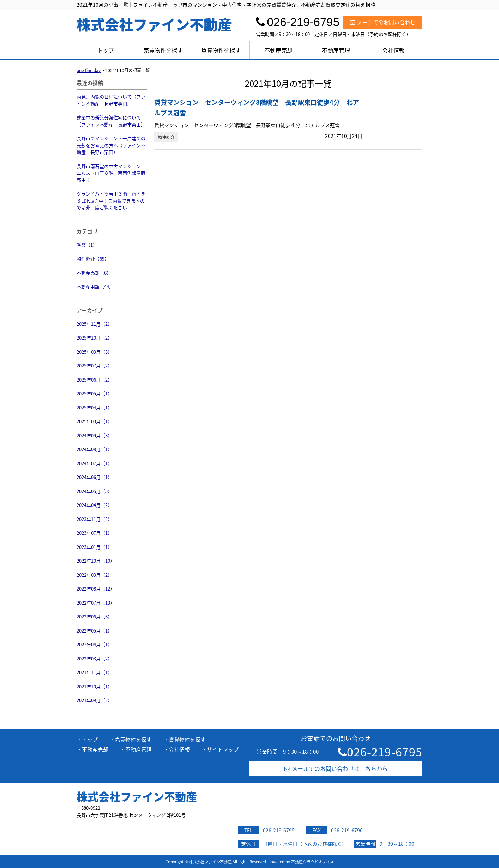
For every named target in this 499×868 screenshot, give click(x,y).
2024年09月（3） (94, 435)
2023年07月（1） (94, 533)
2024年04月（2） (94, 505)
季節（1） (87, 245)
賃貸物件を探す (221, 50)
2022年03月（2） (94, 659)
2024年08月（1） (94, 449)
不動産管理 (336, 50)
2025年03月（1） (94, 421)
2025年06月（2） (94, 380)
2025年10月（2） (94, 338)
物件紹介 (166, 137)
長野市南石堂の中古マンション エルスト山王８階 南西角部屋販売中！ (111, 173)
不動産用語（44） (95, 286)
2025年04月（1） (94, 408)
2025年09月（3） (94, 352)
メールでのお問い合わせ (383, 22)
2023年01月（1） (94, 547)
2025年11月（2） (94, 324)
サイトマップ (223, 749)
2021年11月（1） (94, 672)
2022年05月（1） (94, 631)
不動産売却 (278, 50)
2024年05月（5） (94, 491)
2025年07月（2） (94, 366)
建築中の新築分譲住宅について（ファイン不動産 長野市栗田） (111, 121)
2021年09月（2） (94, 700)
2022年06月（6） (94, 616)
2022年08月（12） (96, 589)
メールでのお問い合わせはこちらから (336, 768)
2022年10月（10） (96, 561)
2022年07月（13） (96, 603)
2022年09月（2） (94, 575)
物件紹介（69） (93, 259)
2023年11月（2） (94, 519)
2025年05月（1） (94, 393)
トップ (106, 50)
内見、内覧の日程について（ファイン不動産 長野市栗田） (111, 100)
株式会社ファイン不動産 (137, 796)
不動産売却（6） (94, 273)
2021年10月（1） (94, 686)
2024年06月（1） (94, 477)
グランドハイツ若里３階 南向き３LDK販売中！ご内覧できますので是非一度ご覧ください (111, 200)
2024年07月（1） (94, 463)
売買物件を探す (163, 50)
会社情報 (393, 50)
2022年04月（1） (94, 644)
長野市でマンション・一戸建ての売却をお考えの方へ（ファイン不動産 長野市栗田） (111, 145)
